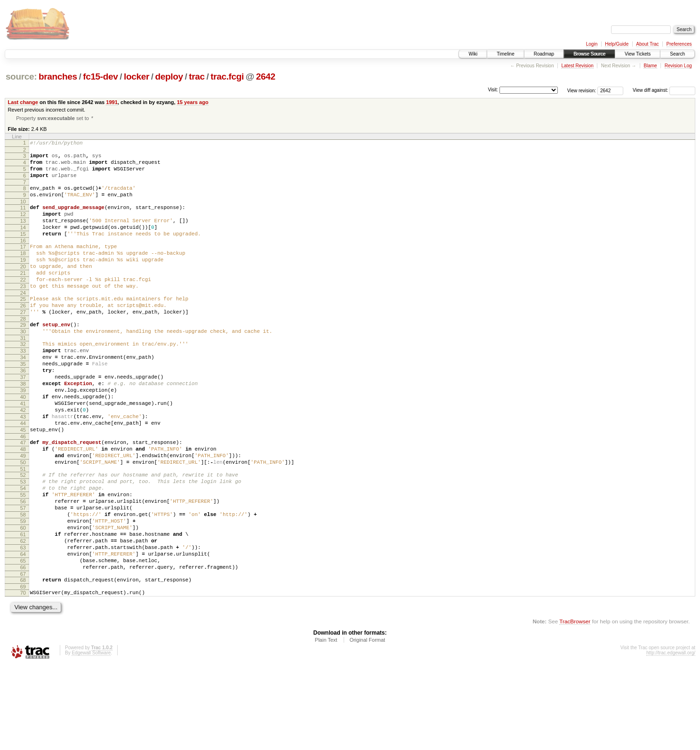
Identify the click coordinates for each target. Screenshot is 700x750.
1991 (112, 102)
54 (23, 551)
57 (23, 575)
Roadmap (544, 54)
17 (23, 265)
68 (23, 661)
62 (23, 615)
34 (23, 395)
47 (23, 497)
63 (23, 623)
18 (23, 273)
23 (23, 313)
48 (23, 505)
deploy (169, 77)
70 (23, 676)
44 (23, 475)
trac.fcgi (227, 77)
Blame (650, 66)
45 (23, 483)
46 (23, 491)
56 (23, 567)
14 (23, 242)
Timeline (505, 54)
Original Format (367, 724)
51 (23, 529)
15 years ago (193, 102)
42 (23, 459)
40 (23, 443)
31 (23, 373)
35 (23, 403)
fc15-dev (100, 77)
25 (23, 327)
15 (23, 250)
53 (23, 543)
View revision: (582, 90)
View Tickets (638, 54)
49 (23, 513)
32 (23, 379)
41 (23, 451)
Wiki (473, 54)
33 (23, 387)
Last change (23, 102)
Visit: (493, 90)
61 (23, 607)
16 (23, 258)
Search (677, 54)
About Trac (647, 44)
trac (197, 77)
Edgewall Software (91, 737)
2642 (266, 77)
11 (23, 218)
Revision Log (678, 66)
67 (23, 655)
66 (23, 647)
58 (23, 583)
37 (23, 419)
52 (23, 535)
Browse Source (589, 54)
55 (23, 559)
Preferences (679, 44)
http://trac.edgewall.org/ (671, 737)
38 (23, 427)
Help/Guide (617, 44)
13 (23, 234)
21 (23, 297)
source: (21, 77)
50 (23, 521)
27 (23, 343)
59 (23, 591)
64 (23, 631)
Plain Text (326, 724)
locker (137, 77)
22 (23, 305)
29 (23, 357)
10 (23, 212)
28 (23, 351)
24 (23, 321)
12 (23, 226)
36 (23, 411)
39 (23, 435)
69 (23, 669)
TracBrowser (575, 706)
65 (23, 639)
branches (58, 77)
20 (23, 289)
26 (23, 335)
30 (23, 365)
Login (592, 44)
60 (23, 599)
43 (23, 467)
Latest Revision (577, 66)
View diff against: (664, 90)
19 (23, 281)
